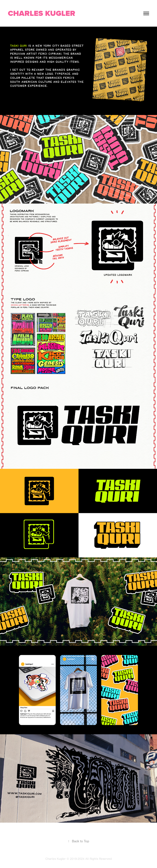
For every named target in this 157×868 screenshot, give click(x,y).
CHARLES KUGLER (42, 13)
